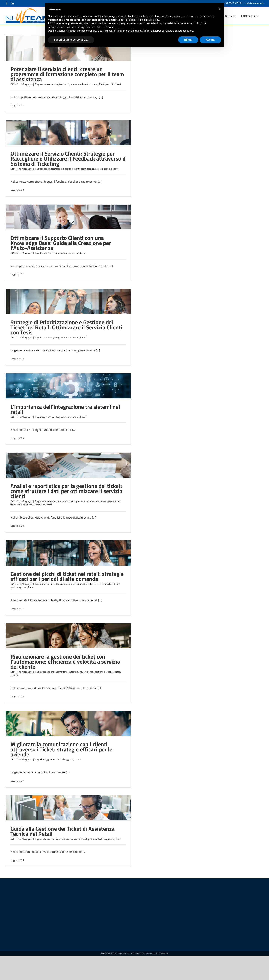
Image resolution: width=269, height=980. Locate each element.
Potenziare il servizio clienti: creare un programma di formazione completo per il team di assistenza (67, 74)
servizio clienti (113, 84)
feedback (64, 84)
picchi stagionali (19, 587)
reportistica (39, 505)
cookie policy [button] (152, 950)
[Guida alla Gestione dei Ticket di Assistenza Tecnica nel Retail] (68, 808)
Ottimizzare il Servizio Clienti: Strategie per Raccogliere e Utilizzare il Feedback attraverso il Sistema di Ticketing (68, 158)
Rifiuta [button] (188, 970)
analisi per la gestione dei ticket (79, 501)
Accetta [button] (210, 970)
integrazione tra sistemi (67, 253)
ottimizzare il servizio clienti (65, 169)
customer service (49, 84)
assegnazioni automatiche (54, 672)
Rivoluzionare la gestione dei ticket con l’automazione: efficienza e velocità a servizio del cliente (65, 662)
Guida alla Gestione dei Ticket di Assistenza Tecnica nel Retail (62, 831)
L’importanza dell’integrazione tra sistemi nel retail (65, 409)
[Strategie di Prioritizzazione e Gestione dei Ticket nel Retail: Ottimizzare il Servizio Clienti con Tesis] (68, 301)
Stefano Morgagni (23, 84)
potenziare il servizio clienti (84, 84)
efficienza (101, 501)
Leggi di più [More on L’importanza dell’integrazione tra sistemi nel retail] (16, 438)
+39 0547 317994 (233, 3)
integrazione (47, 253)
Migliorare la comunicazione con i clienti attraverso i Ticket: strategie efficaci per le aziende (61, 749)
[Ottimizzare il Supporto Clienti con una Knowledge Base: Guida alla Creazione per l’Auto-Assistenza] (68, 217)
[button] (219, 939)
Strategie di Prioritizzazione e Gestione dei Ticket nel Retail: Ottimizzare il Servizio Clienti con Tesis (66, 327)
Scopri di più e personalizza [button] (71, 970)
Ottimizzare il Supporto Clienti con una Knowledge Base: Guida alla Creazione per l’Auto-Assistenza (61, 243)
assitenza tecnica (49, 839)
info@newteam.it (255, 3)
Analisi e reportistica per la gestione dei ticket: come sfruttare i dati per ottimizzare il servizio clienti (66, 491)
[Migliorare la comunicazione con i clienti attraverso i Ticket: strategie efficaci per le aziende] (68, 724)
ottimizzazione (88, 169)
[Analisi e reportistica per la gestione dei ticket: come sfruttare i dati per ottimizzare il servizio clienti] (68, 465)
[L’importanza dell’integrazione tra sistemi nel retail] (68, 386)
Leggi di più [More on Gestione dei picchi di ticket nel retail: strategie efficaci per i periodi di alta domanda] (16, 609)
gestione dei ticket (76, 584)
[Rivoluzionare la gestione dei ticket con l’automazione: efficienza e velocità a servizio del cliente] (68, 636)
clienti (43, 759)
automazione (47, 584)
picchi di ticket (112, 584)
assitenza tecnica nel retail (73, 839)
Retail (102, 84)
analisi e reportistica (51, 501)
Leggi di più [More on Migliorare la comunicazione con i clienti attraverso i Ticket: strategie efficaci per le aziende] (16, 781)
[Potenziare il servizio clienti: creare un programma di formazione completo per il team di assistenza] (68, 48)
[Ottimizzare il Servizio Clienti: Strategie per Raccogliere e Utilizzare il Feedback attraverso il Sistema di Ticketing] (68, 133)
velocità (14, 675)
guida (70, 759)
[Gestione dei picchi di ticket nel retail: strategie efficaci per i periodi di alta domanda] (68, 553)
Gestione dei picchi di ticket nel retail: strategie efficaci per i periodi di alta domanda (67, 576)
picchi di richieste (95, 584)
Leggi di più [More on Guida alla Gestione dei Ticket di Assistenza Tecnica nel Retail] (16, 860)
